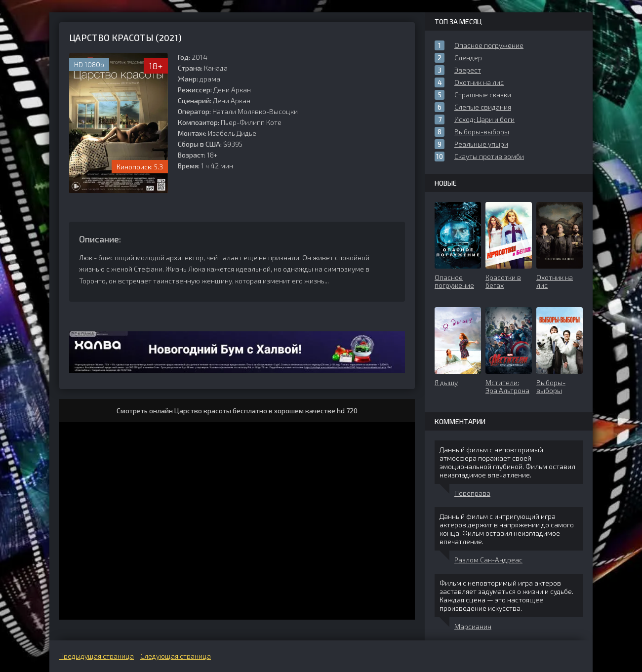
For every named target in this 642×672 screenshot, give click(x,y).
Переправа (472, 493)
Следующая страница (176, 656)
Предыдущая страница (97, 656)
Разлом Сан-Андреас (488, 560)
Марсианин (473, 626)
